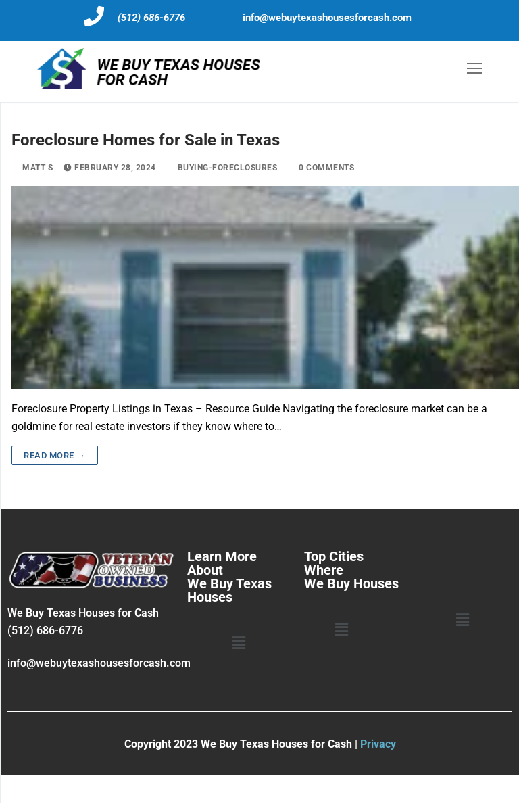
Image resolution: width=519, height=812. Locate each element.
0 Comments (321, 168)
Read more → (55, 455)
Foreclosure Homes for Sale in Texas (146, 140)
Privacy (378, 744)
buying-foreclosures (222, 168)
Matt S (32, 168)
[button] (239, 644)
